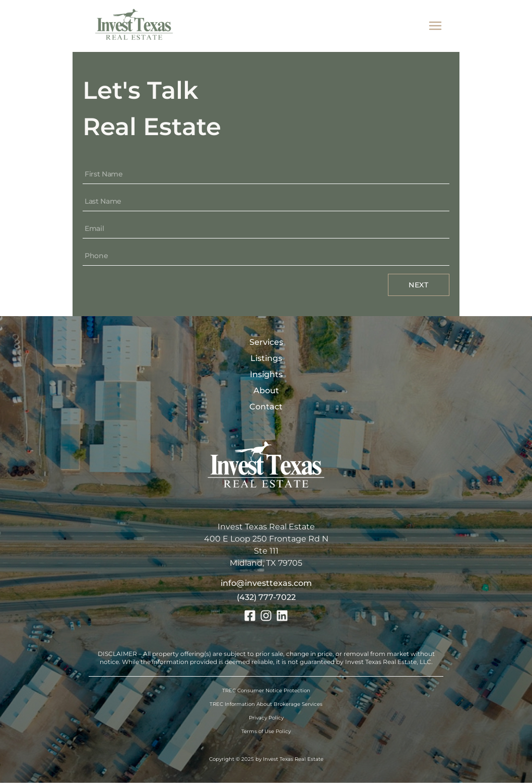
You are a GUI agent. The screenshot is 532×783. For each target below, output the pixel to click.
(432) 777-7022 (266, 597)
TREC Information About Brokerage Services (266, 704)
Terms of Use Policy (266, 731)
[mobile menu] (435, 26)
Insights (266, 374)
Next (419, 285)
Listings (266, 358)
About (266, 390)
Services (266, 342)
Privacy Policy (266, 718)
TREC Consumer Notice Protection (266, 690)
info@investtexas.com (266, 583)
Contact (266, 407)
